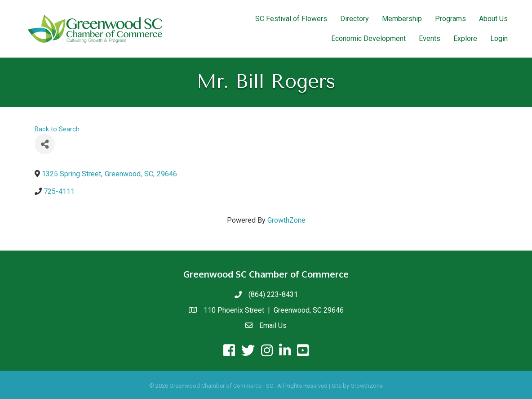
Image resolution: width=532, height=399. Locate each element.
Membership (402, 19)
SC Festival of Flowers (291, 19)
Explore (465, 38)
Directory (355, 19)
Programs (450, 19)
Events (430, 38)
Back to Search (57, 129)
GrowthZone (286, 220)
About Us (493, 19)
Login (499, 38)
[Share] (45, 144)
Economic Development (368, 38)
